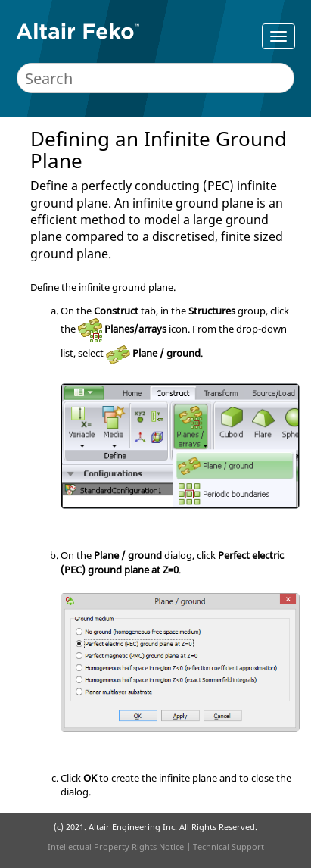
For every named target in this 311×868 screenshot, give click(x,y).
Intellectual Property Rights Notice (116, 846)
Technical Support (229, 846)
